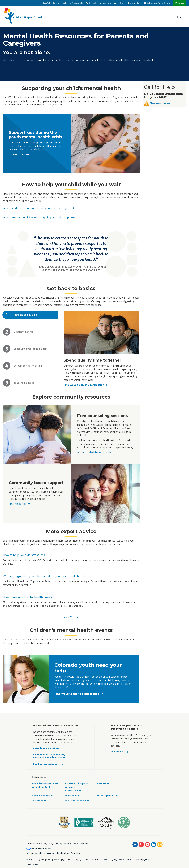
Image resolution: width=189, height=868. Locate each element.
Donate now (118, 752)
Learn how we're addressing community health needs (49, 756)
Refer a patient (106, 796)
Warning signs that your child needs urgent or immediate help (45, 576)
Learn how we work (44, 748)
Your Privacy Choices (41, 849)
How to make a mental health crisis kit (29, 597)
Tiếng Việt (40, 860)
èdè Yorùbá (33, 864)
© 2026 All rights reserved (76, 844)
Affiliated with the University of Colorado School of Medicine (53, 853)
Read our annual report (46, 764)
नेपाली (106, 860)
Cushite (130, 860)
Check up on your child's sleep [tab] (30, 349)
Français (98, 860)
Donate (181, 3)
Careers (56, 3)
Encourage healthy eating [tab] (28, 366)
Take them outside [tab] (24, 383)
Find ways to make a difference (77, 694)
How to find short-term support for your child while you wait (70, 209)
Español (46, 3)
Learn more (17, 155)
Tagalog (113, 860)
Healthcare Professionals (72, 3)
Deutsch (89, 860)
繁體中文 (57, 860)
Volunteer (37, 801)
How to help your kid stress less (24, 555)
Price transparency (75, 801)
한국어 (49, 860)
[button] (71, 617)
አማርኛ (74, 860)
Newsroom (71, 796)
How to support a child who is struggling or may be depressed (70, 218)
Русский (66, 860)
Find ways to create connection (84, 385)
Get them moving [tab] (23, 332)
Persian (138, 860)
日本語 (122, 860)
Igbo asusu (148, 860)
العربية (81, 860)
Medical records (41, 796)
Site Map (59, 844)
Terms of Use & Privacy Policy (40, 844)
